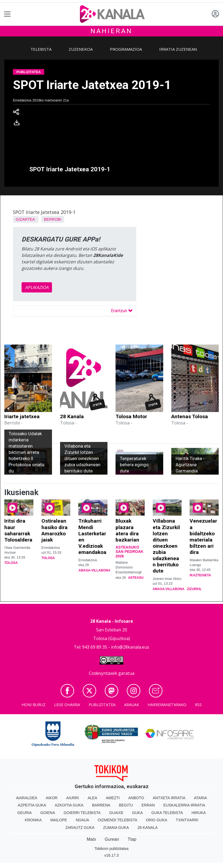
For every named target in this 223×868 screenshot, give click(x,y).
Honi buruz (34, 705)
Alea (92, 798)
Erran (148, 805)
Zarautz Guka (80, 828)
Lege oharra (67, 705)
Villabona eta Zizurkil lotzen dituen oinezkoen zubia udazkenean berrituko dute (166, 546)
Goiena (48, 813)
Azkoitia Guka (69, 805)
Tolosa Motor (131, 416)
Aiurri (73, 798)
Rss (198, 705)
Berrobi (53, 219)
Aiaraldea (27, 798)
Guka (137, 813)
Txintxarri (187, 820)
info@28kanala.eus (130, 647)
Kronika (33, 820)
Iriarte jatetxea (22, 416)
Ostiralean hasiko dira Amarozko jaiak (55, 530)
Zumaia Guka (116, 828)
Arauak (132, 705)
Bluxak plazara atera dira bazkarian (127, 530)
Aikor (52, 798)
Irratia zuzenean (178, 49)
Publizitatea (102, 705)
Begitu (126, 805)
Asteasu (136, 578)
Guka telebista (167, 813)
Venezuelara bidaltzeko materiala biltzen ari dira (203, 536)
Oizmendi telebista (118, 820)
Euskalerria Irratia (184, 805)
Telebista (41, 49)
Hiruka (199, 813)
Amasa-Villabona (94, 570)
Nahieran (111, 31)
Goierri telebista (82, 813)
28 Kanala (72, 416)
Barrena (101, 805)
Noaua (82, 820)
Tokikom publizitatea (111, 849)
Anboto (136, 798)
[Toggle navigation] (7, 14)
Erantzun (122, 311)
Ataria (201, 798)
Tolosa (11, 563)
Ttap (132, 839)
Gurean (112, 839)
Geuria (25, 813)
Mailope (59, 820)
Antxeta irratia (169, 798)
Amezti (113, 798)
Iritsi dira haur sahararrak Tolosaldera (18, 530)
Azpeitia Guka (32, 805)
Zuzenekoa (81, 49)
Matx (91, 839)
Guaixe (116, 813)
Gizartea (25, 219)
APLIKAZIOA (37, 287)
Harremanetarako (167, 705)
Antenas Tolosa (190, 416)
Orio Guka (156, 820)
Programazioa (126, 49)
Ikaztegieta (200, 575)
